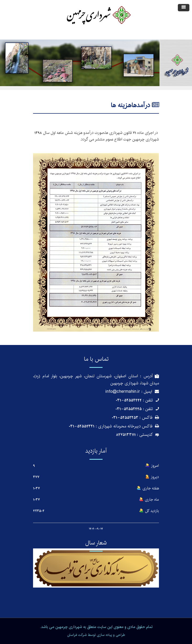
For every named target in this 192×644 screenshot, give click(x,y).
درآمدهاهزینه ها (130, 105)
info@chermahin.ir (123, 392)
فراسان (72, 635)
